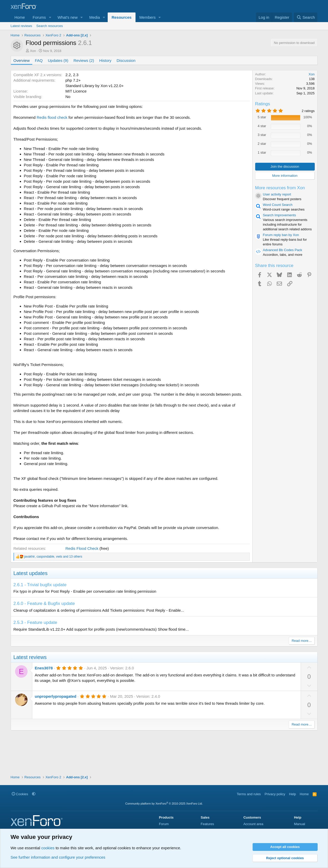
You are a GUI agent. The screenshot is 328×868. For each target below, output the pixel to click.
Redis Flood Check (82, 548)
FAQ (39, 60)
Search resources (50, 26)
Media (95, 17)
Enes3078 (44, 668)
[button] (50, 17)
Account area (253, 824)
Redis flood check (52, 117)
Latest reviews (21, 26)
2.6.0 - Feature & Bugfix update (44, 603)
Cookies (20, 794)
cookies (48, 848)
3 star (262, 135)
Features (207, 824)
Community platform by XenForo (164, 804)
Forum (164, 824)
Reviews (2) (84, 60)
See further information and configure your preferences (58, 857)
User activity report (277, 194)
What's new (67, 17)
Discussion (126, 60)
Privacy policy (275, 794)
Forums (39, 17)
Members (148, 17)
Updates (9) (58, 60)
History (105, 60)
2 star (262, 144)
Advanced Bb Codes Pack (283, 250)
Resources (122, 17)
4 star (262, 126)
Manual (300, 824)
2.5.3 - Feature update (35, 622)
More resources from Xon (280, 188)
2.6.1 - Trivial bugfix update (40, 585)
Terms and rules (249, 794)
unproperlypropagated (56, 696)
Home (20, 17)
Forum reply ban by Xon (281, 235)
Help (292, 794)
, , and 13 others (53, 557)
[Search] (306, 17)
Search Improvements (279, 215)
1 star (262, 152)
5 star (262, 117)
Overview (22, 60)
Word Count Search (278, 205)
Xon (33, 51)
